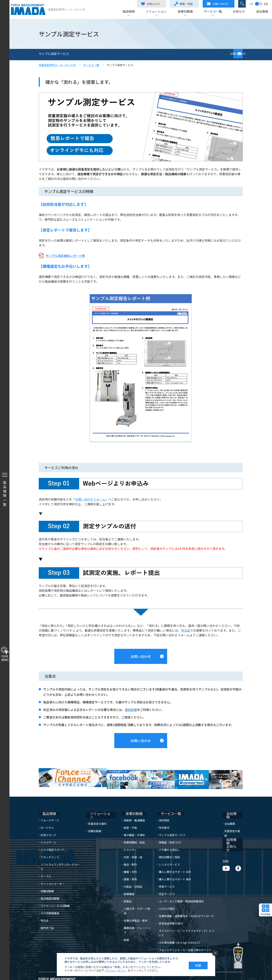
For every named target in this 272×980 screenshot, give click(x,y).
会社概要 (229, 811)
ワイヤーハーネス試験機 (55, 892)
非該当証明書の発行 (168, 914)
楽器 (122, 921)
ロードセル (47, 818)
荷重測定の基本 (99, 811)
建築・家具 (126, 870)
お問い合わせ (216, 4)
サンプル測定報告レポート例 (65, 256)
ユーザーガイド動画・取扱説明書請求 (178, 892)
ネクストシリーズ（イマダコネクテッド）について (186, 921)
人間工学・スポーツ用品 (134, 899)
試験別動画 (97, 818)
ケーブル (46, 862)
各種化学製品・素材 (131, 907)
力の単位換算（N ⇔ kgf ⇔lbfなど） (177, 929)
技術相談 (161, 811)
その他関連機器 (50, 899)
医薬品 (123, 892)
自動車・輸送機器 (130, 811)
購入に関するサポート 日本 (172, 862)
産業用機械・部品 (130, 833)
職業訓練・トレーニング (134, 914)
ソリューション (155, 12)
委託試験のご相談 (167, 848)
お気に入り (149, 4)
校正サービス (164, 884)
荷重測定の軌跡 (233, 818)
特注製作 (161, 818)
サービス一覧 (211, 12)
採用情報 (229, 826)
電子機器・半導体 (130, 826)
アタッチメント (50, 848)
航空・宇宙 (126, 818)
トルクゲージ (49, 833)
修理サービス (164, 877)
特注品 (185, 630)
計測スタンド (49, 826)
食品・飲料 (126, 855)
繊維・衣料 (126, 862)
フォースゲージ (50, 811)
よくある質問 (164, 951)
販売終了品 (47, 914)
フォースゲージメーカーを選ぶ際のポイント (182, 936)
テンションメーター (53, 870)
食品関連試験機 (50, 884)
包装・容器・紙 (129, 848)
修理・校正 (182, 4)
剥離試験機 (47, 877)
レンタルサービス (167, 855)
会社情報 (260, 12)
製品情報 (127, 12)
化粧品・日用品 (129, 877)
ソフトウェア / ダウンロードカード (61, 855)
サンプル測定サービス (169, 826)
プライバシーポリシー (118, 971)
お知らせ (237, 12)
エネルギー (126, 840)
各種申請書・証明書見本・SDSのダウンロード (184, 907)
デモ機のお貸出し (167, 840)
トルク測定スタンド (53, 840)
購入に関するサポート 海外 (172, 870)
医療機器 (125, 884)
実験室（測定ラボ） (168, 833)
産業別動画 (184, 12)
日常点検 (161, 943)
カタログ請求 (164, 899)
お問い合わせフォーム (90, 499)
